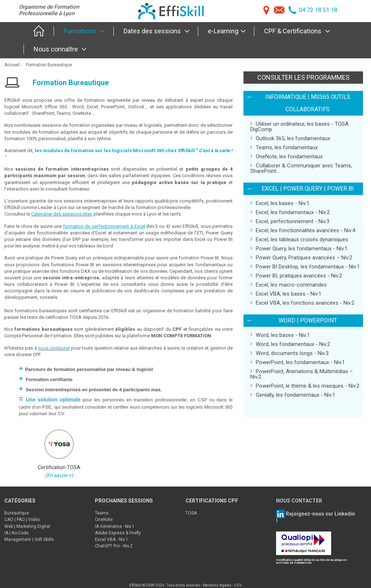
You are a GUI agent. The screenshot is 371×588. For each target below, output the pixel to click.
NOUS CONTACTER (299, 501)
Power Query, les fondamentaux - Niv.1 (299, 248)
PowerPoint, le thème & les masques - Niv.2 (305, 386)
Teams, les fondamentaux (284, 147)
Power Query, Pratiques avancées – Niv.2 (301, 257)
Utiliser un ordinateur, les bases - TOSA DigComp (299, 126)
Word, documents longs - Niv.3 (289, 353)
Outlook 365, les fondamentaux (290, 138)
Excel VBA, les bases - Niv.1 (286, 294)
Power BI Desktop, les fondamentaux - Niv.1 (305, 266)
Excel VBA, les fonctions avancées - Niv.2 (302, 303)
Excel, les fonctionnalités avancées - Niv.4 (303, 230)
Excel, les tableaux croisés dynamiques (299, 239)
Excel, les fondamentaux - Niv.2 (290, 212)
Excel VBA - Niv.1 (112, 539)
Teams (102, 513)
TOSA (191, 513)
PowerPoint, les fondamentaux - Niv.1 (298, 362)
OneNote (104, 520)
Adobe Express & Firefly (118, 533)
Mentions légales (217, 585)
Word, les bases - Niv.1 (280, 335)
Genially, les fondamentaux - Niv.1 (293, 395)
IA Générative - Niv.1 (115, 526)
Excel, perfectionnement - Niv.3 (290, 221)
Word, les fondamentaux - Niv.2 (290, 344)
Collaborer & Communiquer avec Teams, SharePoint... (301, 168)
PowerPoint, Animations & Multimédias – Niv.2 (302, 374)
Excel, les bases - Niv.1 (280, 203)
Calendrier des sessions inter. (62, 214)
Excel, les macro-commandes (289, 285)
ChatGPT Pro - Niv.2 (114, 546)
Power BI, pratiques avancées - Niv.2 (296, 276)
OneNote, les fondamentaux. (287, 156)
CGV (238, 585)
